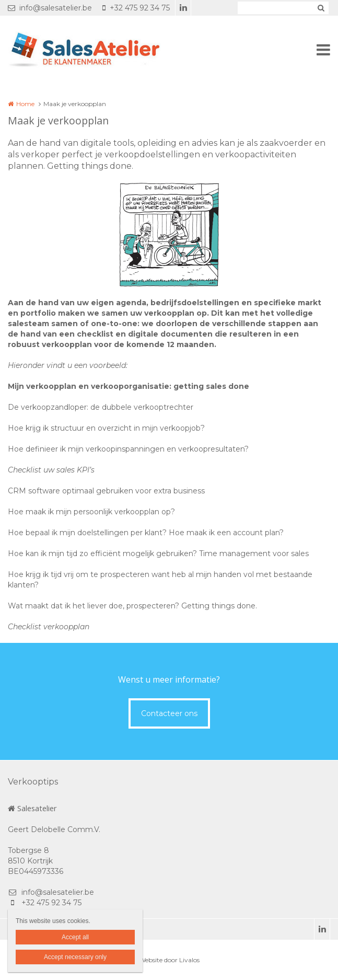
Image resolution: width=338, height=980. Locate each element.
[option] (169, 235)
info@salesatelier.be (50, 8)
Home (25, 104)
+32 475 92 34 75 (136, 8)
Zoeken (321, 8)
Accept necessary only (75, 957)
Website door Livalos (169, 960)
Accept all (75, 937)
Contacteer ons (169, 713)
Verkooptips (33, 782)
